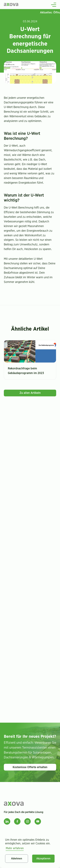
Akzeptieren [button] (43, 859)
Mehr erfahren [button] (15, 848)
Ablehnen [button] (17, 859)
